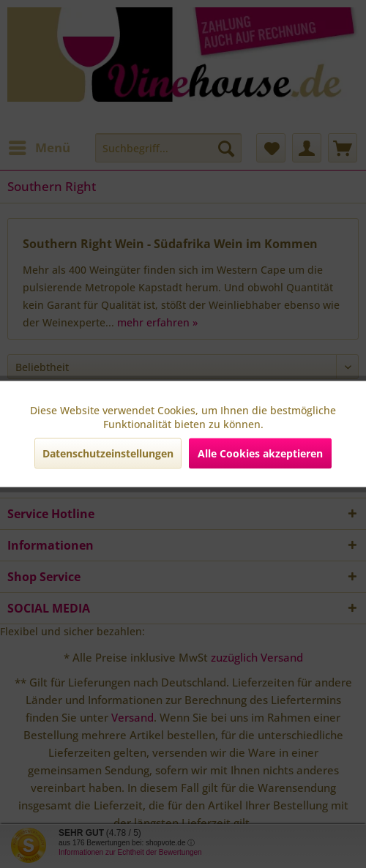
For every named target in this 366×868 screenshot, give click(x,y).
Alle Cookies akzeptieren (260, 453)
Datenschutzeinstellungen (108, 453)
